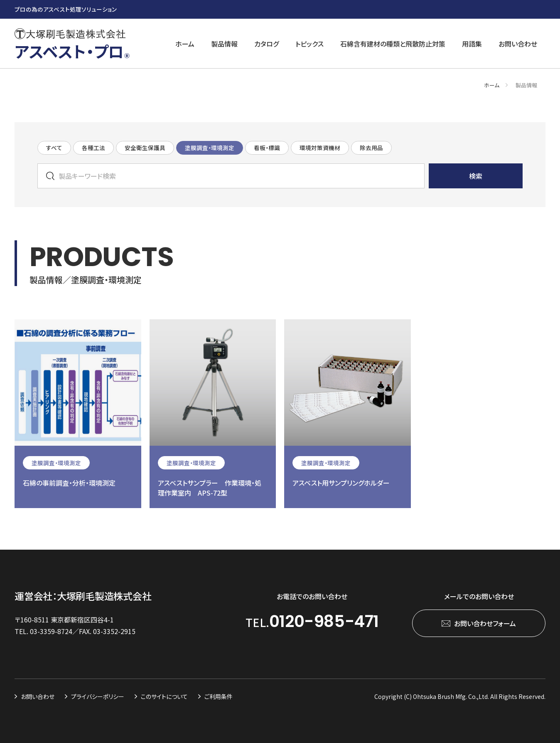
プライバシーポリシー (98, 696)
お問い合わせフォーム (485, 623)
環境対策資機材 (320, 148)
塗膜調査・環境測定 (210, 148)
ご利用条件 (219, 696)
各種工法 (93, 148)
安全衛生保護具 (145, 148)
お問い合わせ (38, 696)
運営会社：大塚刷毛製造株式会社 (83, 596)
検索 (476, 176)
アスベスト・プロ (72, 51)
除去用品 (371, 148)
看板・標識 (267, 148)
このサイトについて (164, 696)
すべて (54, 148)
